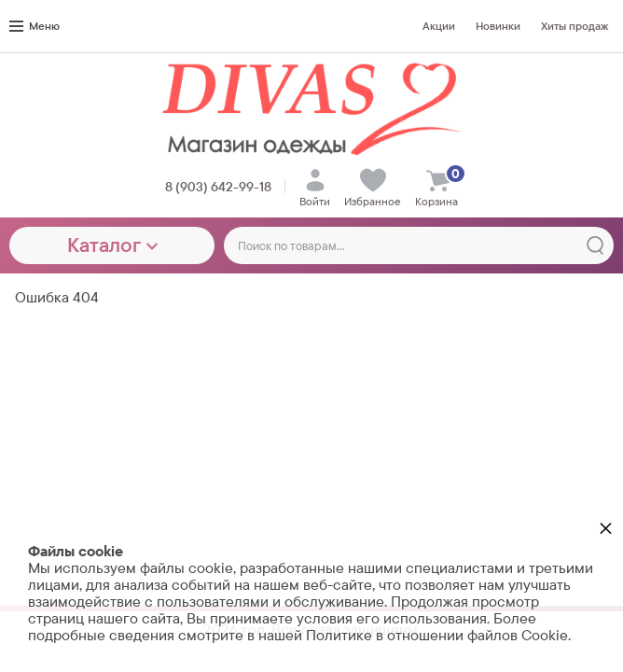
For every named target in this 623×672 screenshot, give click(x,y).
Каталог (112, 245)
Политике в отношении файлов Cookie (437, 635)
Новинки (498, 26)
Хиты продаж (575, 26)
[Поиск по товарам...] (419, 245)
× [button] (606, 528)
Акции (439, 26)
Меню (35, 26)
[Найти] (595, 245)
